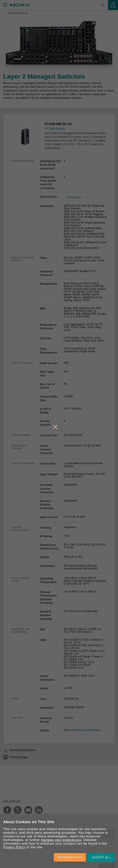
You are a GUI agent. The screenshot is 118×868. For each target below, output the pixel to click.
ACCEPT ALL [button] (101, 857)
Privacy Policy (14, 847)
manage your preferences (61, 840)
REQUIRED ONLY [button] (70, 857)
